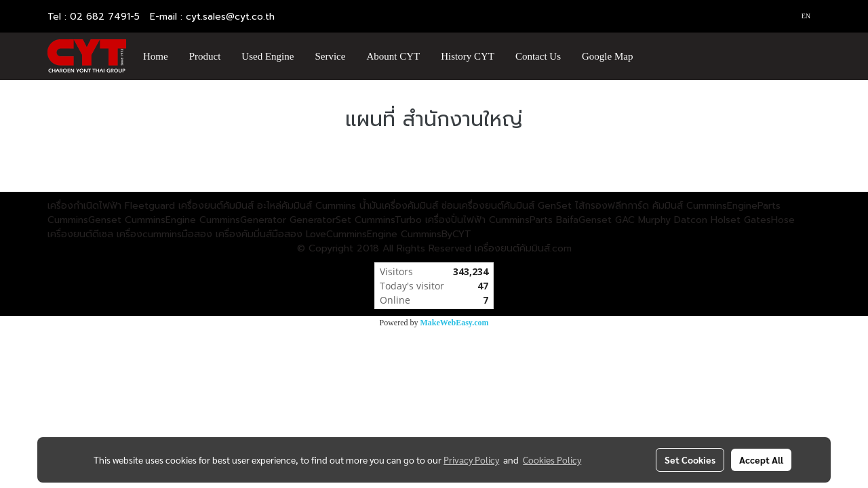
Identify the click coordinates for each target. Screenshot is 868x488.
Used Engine (268, 56)
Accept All (761, 460)
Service (330, 56)
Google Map (607, 56)
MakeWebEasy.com (455, 323)
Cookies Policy (552, 460)
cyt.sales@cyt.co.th (230, 17)
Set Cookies (690, 460)
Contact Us (538, 56)
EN (801, 16)
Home (156, 56)
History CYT (468, 56)
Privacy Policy (471, 460)
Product (205, 56)
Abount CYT (393, 56)
